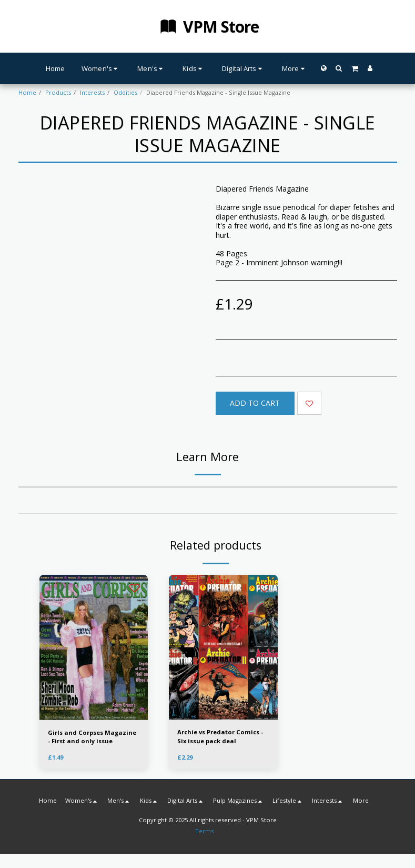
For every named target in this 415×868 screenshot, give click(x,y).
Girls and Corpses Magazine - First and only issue (92, 737)
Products (58, 92)
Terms (204, 831)
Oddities (125, 92)
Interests (92, 92)
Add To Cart (255, 403)
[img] (223, 647)
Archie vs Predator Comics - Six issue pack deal (220, 736)
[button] (339, 68)
